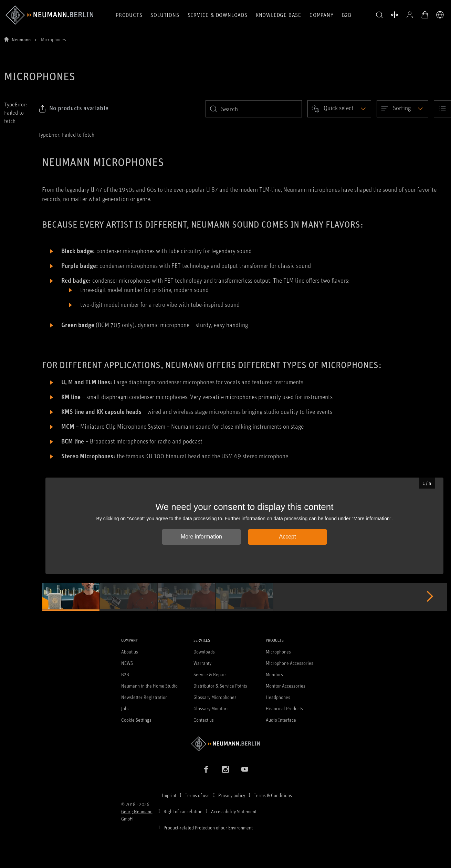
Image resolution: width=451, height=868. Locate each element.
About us (130, 652)
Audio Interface (281, 720)
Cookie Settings (136, 720)
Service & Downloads (218, 15)
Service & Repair (210, 674)
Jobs (125, 708)
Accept (288, 537)
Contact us (204, 720)
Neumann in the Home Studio (149, 686)
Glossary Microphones (215, 697)
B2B (347, 15)
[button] (379, 15)
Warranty (202, 663)
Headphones (278, 697)
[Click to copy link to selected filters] (74, 109)
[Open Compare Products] (395, 15)
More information (201, 537)
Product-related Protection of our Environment (208, 828)
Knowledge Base (279, 15)
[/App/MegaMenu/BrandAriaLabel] (49, 15)
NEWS (127, 663)
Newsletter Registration (144, 697)
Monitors (274, 674)
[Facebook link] (206, 769)
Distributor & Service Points (220, 686)
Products (129, 15)
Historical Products (284, 708)
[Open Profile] (410, 15)
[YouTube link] (245, 769)
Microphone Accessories (290, 663)
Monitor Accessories (286, 686)
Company (322, 15)
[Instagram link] (225, 769)
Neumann (21, 39)
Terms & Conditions (273, 795)
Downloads (204, 652)
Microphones (278, 652)
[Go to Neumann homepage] (226, 744)
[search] (254, 109)
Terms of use (197, 795)
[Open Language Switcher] (440, 15)
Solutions (165, 15)
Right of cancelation (183, 811)
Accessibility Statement (234, 811)
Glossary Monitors (211, 708)
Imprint (169, 795)
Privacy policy (232, 795)
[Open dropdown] (339, 109)
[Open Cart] (425, 15)
